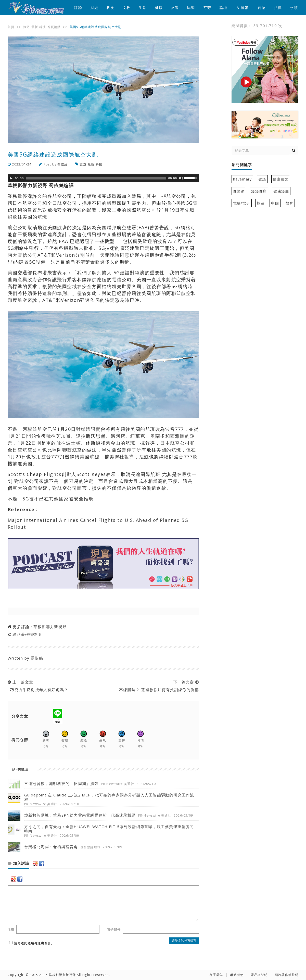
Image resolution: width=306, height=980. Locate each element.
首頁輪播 (54, 27)
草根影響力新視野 (50, 627)
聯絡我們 (237, 975)
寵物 (262, 8)
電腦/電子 (242, 203)
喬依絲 (62, 164)
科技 (110, 8)
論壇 (223, 8)
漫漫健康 (259, 191)
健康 (159, 8)
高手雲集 (216, 975)
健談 (262, 179)
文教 (126, 8)
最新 (35, 27)
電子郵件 (114, 929)
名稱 (11, 929)
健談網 (239, 191)
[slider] (96, 178)
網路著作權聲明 (27, 634)
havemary (243, 179)
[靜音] (181, 178)
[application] (103, 178)
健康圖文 (281, 179)
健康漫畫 (281, 191)
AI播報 (243, 8)
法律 (278, 8)
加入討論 (18, 863)
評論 (78, 8)
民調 (191, 8)
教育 (289, 203)
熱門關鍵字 (242, 165)
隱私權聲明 (259, 975)
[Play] (11, 178)
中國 (275, 203)
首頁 (11, 27)
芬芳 (207, 8)
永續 (294, 8)
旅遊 (175, 8)
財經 (94, 8)
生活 (143, 8)
